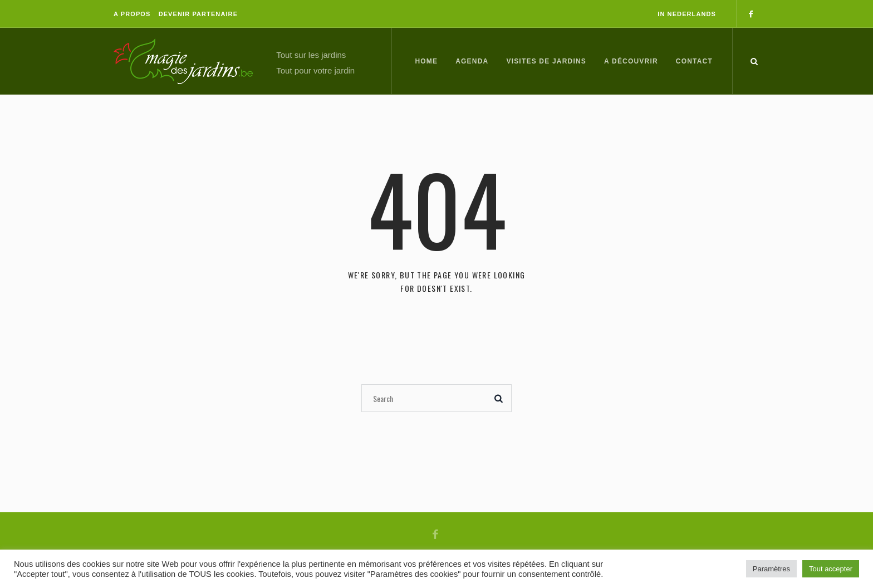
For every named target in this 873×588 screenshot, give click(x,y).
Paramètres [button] (771, 569)
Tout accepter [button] (831, 569)
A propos (132, 14)
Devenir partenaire (198, 14)
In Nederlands (687, 14)
